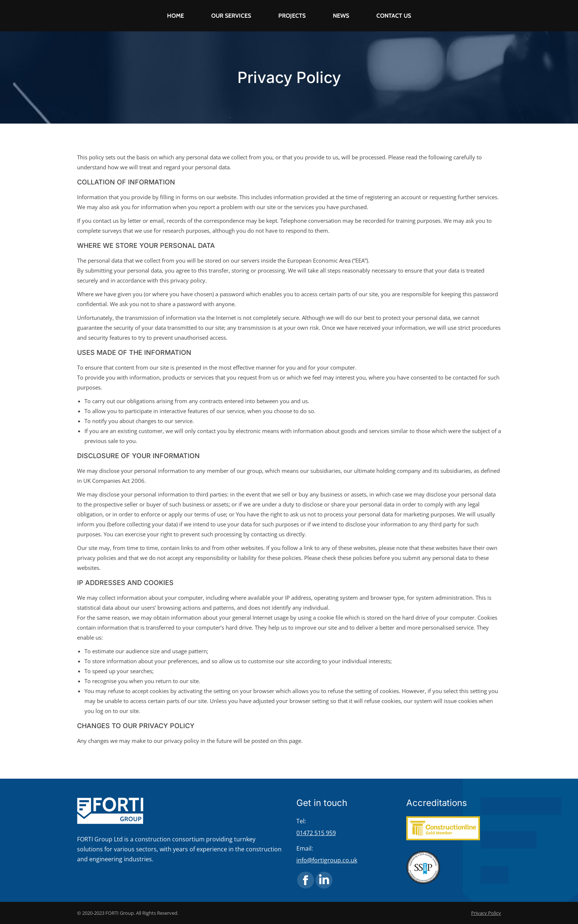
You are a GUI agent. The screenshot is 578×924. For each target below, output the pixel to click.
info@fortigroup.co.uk (327, 860)
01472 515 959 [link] (316, 833)
